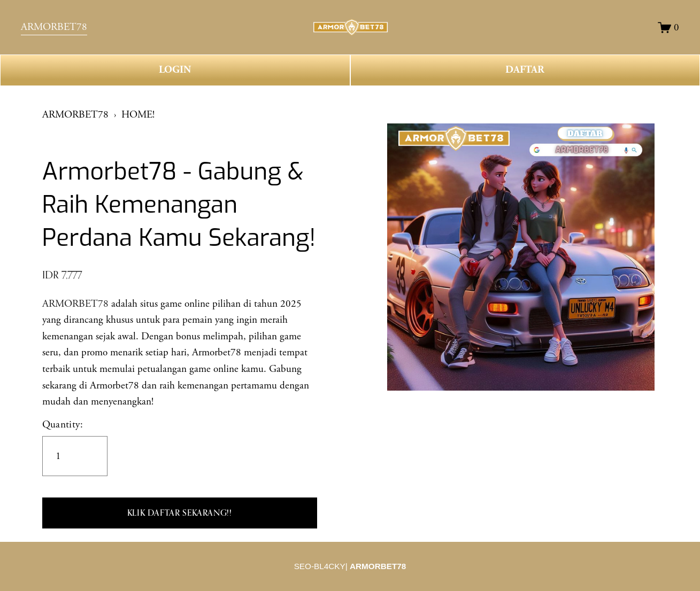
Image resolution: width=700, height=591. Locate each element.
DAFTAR (525, 70)
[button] (180, 513)
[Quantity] (75, 456)
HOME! (138, 115)
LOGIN (175, 70)
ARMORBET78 (54, 27)
